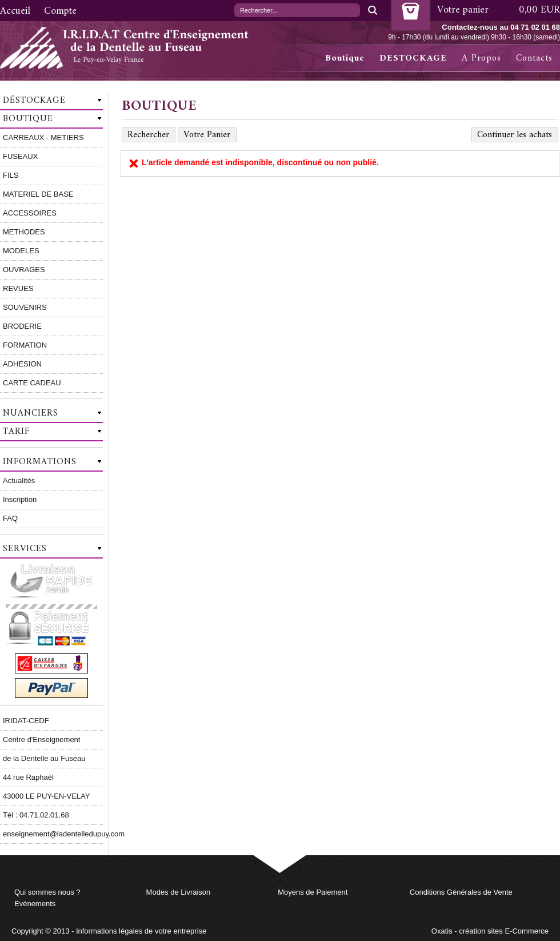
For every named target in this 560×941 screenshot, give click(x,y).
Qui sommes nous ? (47, 892)
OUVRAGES (24, 270)
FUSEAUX (20, 156)
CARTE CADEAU (32, 383)
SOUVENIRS (25, 307)
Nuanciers (31, 413)
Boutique (345, 58)
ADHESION (22, 364)
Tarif (16, 432)
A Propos (481, 58)
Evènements (35, 904)
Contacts (534, 58)
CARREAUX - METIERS (43, 137)
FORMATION (25, 345)
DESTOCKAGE (413, 58)
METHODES (24, 232)
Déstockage (34, 101)
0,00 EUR (539, 10)
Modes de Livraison (179, 892)
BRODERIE (22, 326)
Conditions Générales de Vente (461, 892)
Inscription (20, 499)
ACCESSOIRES (30, 213)
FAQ (10, 518)
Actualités (19, 481)
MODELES (21, 251)
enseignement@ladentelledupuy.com (53, 834)
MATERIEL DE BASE (38, 194)
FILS (11, 175)
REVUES (18, 288)
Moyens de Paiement (313, 892)
